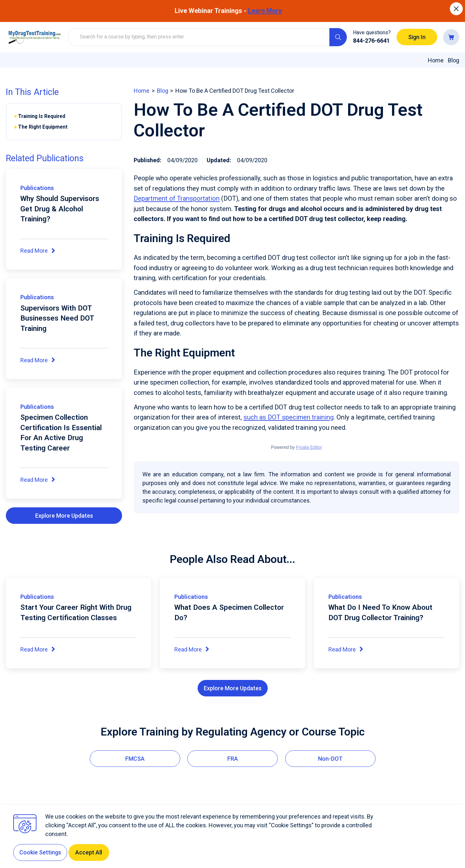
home (142, 91)
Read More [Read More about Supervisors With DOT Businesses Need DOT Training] (38, 361)
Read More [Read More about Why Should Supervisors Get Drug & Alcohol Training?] (38, 251)
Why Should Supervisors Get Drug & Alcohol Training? (60, 209)
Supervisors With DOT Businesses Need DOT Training (57, 318)
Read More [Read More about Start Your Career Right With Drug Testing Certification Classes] (38, 650)
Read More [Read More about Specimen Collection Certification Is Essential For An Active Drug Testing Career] (38, 480)
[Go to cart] (451, 37)
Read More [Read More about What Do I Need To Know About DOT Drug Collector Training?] (346, 650)
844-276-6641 (371, 41)
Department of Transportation (177, 198)
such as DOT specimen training (289, 417)
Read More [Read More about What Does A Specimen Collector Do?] (192, 650)
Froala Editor (309, 447)
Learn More (265, 11)
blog (163, 91)
